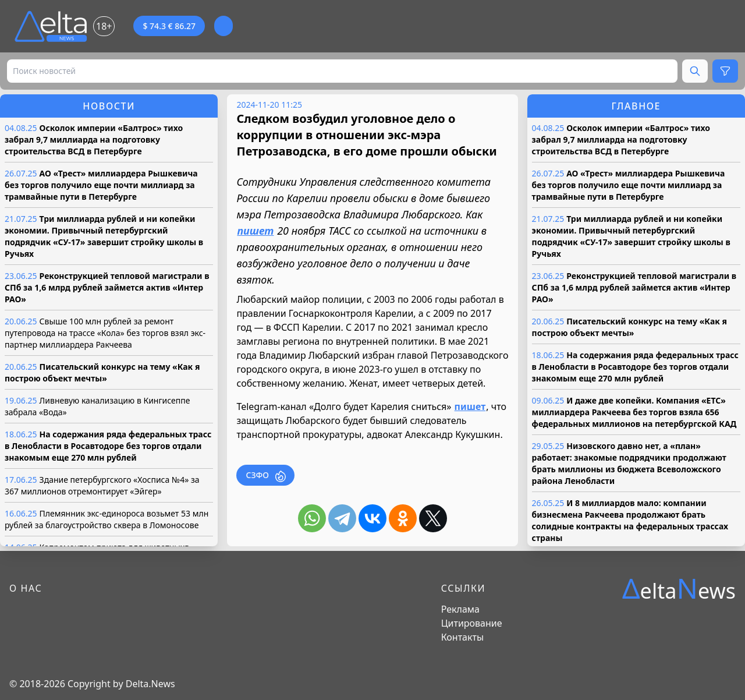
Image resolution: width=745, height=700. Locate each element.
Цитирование (472, 623)
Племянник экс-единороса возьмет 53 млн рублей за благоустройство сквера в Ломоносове (107, 519)
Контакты (462, 637)
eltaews (679, 588)
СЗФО (265, 475)
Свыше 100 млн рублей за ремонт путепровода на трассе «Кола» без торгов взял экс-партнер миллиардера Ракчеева (105, 333)
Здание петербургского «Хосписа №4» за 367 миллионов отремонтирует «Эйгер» (102, 485)
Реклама (460, 609)
